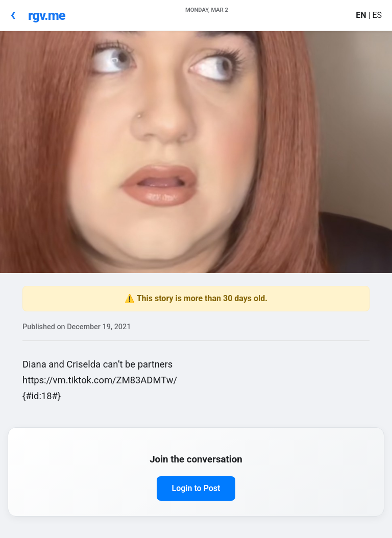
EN (362, 15)
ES (377, 15)
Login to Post (196, 488)
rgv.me (47, 15)
